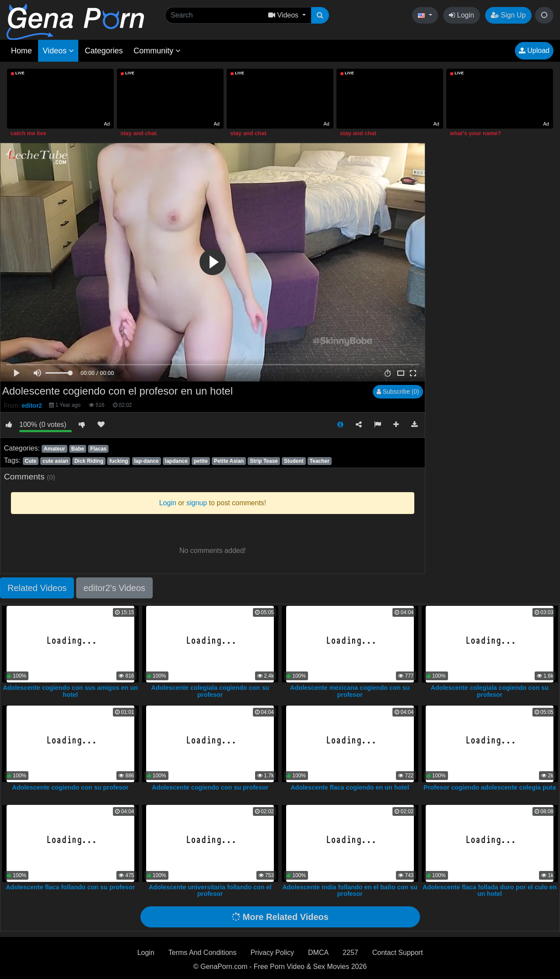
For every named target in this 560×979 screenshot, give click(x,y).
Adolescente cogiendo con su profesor (70, 787)
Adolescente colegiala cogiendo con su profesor (210, 691)
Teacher (320, 461)
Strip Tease (264, 461)
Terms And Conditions (203, 953)
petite (201, 461)
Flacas (98, 449)
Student (294, 461)
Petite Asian (229, 461)
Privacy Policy (272, 953)
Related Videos (37, 588)
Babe (78, 449)
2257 (350, 953)
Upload (534, 51)
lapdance (176, 461)
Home (21, 51)
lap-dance (147, 461)
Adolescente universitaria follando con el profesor (210, 891)
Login (462, 15)
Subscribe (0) (398, 392)
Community (157, 51)
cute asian (55, 461)
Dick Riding (89, 461)
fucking (119, 461)
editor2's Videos (114, 588)
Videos (58, 51)
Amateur (54, 449)
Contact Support (398, 953)
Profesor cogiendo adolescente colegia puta (490, 787)
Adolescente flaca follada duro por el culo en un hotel (490, 891)
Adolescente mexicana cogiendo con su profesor (350, 691)
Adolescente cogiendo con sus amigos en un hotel (70, 691)
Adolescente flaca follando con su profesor (70, 887)
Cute (30, 461)
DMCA (318, 953)
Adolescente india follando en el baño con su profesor (350, 891)
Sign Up (508, 15)
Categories (104, 51)
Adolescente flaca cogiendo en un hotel (350, 787)
